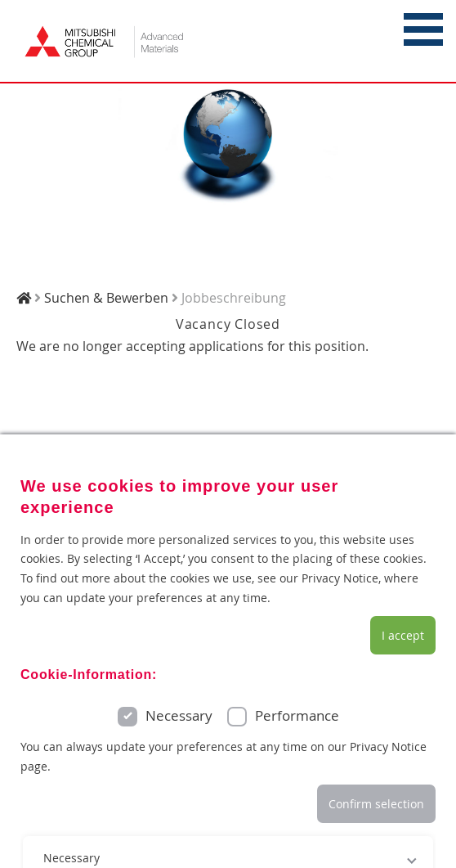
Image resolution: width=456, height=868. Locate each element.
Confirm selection (376, 804)
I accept (403, 635)
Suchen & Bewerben (106, 298)
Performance (297, 715)
